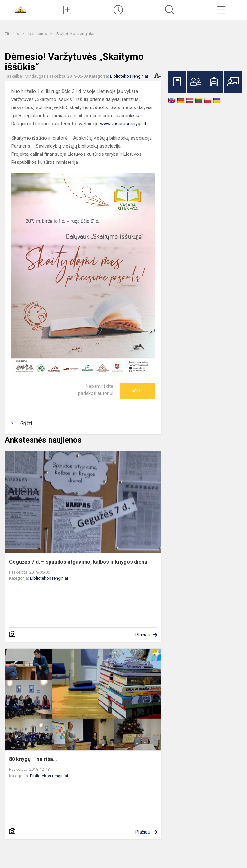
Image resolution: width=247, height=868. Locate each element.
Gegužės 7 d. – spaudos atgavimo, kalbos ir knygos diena (78, 562)
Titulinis (12, 34)
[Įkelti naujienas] (67, 10)
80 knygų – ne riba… (33, 759)
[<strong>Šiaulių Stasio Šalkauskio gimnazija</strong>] (21, 9)
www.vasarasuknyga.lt (123, 124)
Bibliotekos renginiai (75, 34)
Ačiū (137, 391)
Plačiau (143, 635)
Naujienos (38, 34)
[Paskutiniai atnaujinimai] (119, 10)
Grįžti (26, 423)
